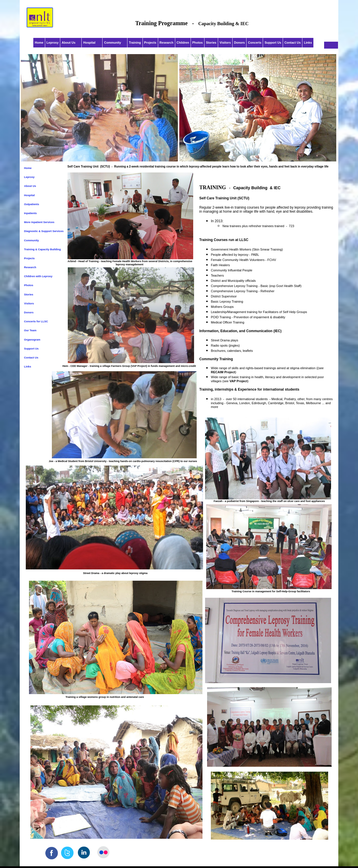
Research (30, 267)
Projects (29, 258)
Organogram (32, 340)
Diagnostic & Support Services (44, 231)
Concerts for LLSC (36, 321)
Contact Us (31, 358)
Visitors (29, 304)
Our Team (31, 330)
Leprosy (29, 177)
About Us (30, 186)
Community (31, 240)
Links (28, 367)
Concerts (255, 43)
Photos (29, 285)
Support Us (31, 349)
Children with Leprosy (38, 276)
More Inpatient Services (39, 222)
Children (183, 43)
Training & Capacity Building (42, 249)
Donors (29, 312)
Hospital (30, 195)
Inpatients (30, 213)
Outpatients (32, 204)
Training (135, 43)
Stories (29, 295)
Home (28, 168)
